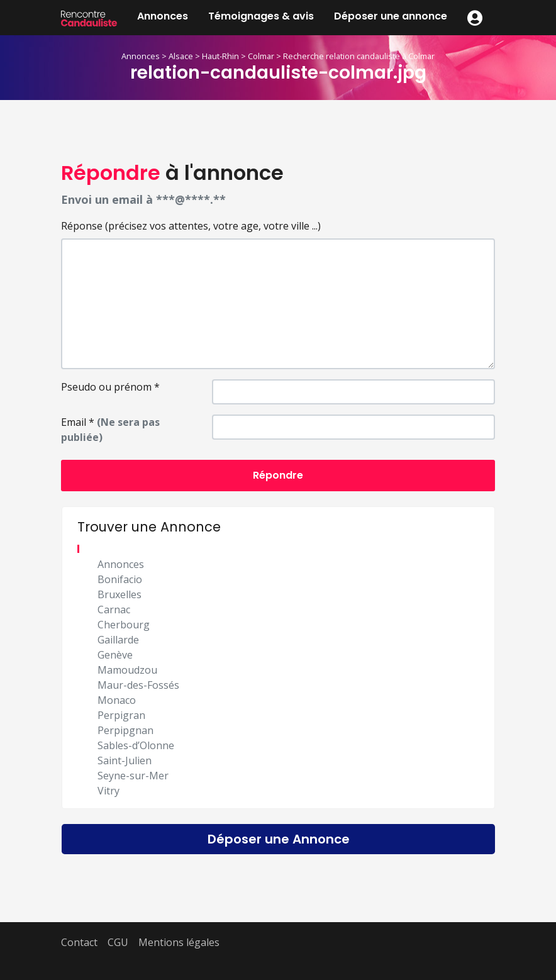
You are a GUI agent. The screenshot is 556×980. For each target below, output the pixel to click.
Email (110, 430)
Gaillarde (118, 640)
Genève (115, 655)
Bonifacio (120, 579)
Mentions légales (179, 942)
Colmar (261, 56)
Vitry (108, 791)
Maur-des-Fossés (138, 685)
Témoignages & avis (261, 16)
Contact (79, 942)
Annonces (163, 16)
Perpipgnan (125, 730)
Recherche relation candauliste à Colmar (359, 56)
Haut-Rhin (220, 56)
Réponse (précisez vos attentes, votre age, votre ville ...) (191, 226)
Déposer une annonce (391, 16)
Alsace (181, 56)
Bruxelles (120, 594)
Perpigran (121, 715)
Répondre (278, 475)
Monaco (117, 700)
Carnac (114, 610)
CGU (118, 942)
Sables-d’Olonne (136, 745)
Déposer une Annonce (279, 839)
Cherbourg (124, 625)
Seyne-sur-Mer (133, 776)
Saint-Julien (125, 760)
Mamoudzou (127, 670)
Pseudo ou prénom (110, 387)
